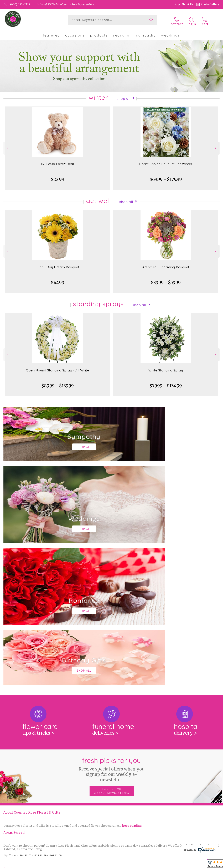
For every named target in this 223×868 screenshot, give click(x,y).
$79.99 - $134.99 (166, 384)
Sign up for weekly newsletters (112, 647)
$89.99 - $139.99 (58, 384)
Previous (7, 146)
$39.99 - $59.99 (166, 280)
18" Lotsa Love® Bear (58, 162)
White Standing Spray (166, 368)
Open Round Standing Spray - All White (58, 368)
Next (216, 146)
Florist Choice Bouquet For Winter (166, 162)
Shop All (124, 96)
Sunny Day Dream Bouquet (58, 265)
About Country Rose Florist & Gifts (32, 669)
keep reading (132, 682)
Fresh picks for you (111, 625)
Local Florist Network (186, 864)
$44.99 (58, 280)
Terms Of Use (139, 864)
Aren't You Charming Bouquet (166, 265)
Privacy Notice (160, 864)
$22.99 (58, 177)
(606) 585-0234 (20, 4)
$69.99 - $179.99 (166, 177)
